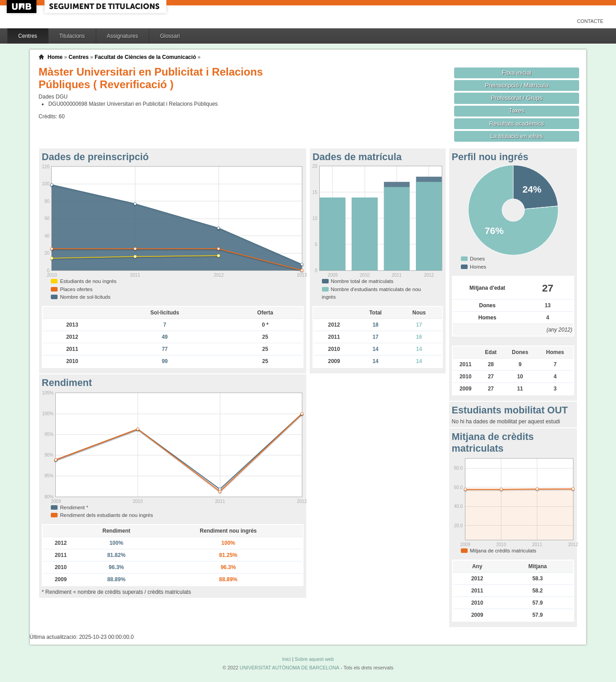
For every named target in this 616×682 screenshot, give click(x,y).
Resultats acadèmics (517, 123)
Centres (28, 36)
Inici (286, 659)
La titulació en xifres (517, 136)
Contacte (590, 21)
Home (55, 57)
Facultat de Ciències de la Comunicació (145, 57)
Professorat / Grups (517, 98)
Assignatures (123, 36)
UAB (22, 7)
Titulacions (72, 36)
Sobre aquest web (314, 659)
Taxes (517, 110)
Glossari (170, 36)
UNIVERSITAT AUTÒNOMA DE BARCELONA (289, 668)
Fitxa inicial (516, 73)
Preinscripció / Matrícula (516, 85)
